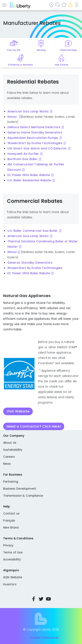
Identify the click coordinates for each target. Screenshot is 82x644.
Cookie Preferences (44, 638)
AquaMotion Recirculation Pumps (33, 138)
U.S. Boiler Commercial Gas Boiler (33, 231)
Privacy (8, 545)
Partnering (11, 482)
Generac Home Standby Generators (35, 133)
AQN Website (13, 577)
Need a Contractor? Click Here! (34, 426)
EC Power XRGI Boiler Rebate (29, 175)
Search (58, 5)
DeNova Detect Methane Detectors (34, 127)
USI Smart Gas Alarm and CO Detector (37, 149)
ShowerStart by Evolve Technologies (35, 143)
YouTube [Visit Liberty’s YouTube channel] (48, 599)
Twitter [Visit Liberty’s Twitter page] (41, 599)
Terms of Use (13, 552)
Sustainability (13, 450)
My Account (77, 5)
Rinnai (12, 117)
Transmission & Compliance (23, 496)
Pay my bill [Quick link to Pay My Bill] (14, 50)
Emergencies (71, 5)
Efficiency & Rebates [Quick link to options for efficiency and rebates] (20, 65)
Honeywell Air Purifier (23, 154)
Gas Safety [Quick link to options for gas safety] (61, 65)
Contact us (64, 5)
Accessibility (12, 559)
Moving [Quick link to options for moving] (41, 50)
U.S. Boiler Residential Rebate (29, 180)
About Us (10, 443)
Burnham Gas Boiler (23, 159)
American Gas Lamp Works (28, 112)
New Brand (11, 528)
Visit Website (18, 411)
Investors (10, 584)
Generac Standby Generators (30, 263)
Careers (9, 457)
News (7, 464)
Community (52, 5)
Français (9, 521)
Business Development (20, 489)
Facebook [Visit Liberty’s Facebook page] (34, 599)
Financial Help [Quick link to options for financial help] (68, 50)
